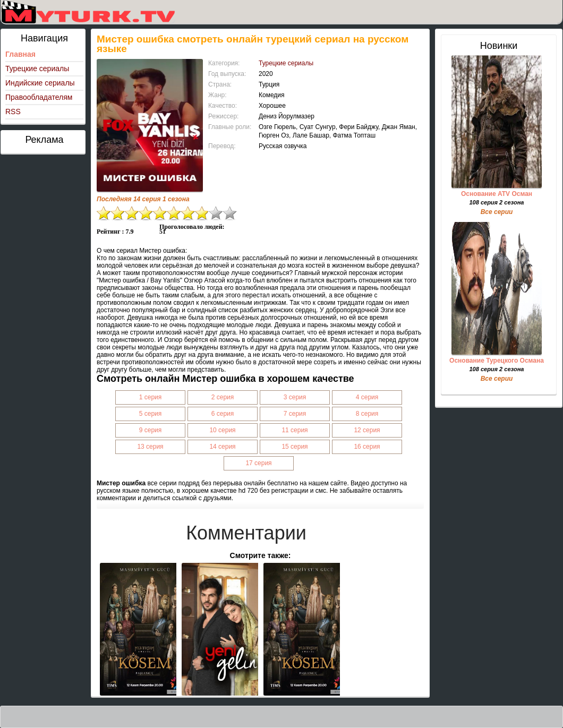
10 (230, 213)
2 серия (223, 397)
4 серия (367, 397)
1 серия (151, 397)
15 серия (295, 447)
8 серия (367, 414)
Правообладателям (39, 97)
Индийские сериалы (40, 83)
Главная (20, 54)
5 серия (151, 414)
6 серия (223, 414)
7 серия (295, 414)
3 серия (295, 397)
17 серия (258, 463)
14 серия (222, 447)
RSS (13, 112)
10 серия (222, 430)
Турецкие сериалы (37, 68)
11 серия (295, 430)
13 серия (150, 447)
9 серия (151, 430)
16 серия (367, 447)
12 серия (367, 430)
